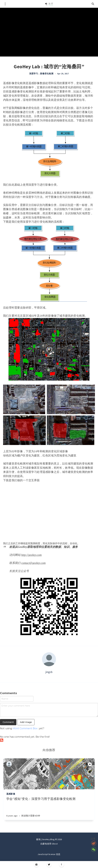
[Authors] (9, 764)
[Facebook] (37, 865)
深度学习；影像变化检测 (41, 74)
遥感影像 (11, 794)
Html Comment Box (25, 728)
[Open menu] (5, 4)
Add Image (26, 722)
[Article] (49, 774)
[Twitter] (49, 865)
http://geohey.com (32, 555)
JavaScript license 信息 (49, 854)
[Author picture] (49, 659)
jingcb (49, 672)
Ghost (55, 844)
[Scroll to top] (62, 865)
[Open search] (93, 4)
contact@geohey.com (34, 563)
